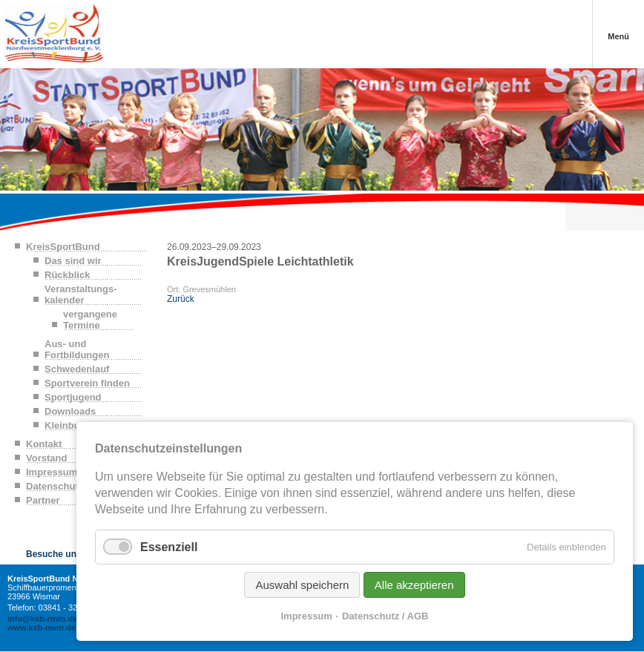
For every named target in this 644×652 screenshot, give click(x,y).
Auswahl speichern (302, 585)
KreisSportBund (63, 247)
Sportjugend (73, 397)
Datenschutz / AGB (385, 616)
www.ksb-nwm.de (42, 628)
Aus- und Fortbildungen (77, 349)
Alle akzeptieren (414, 585)
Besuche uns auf (62, 554)
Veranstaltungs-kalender (81, 294)
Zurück (181, 299)
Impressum (307, 616)
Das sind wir (73, 261)
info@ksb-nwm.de (42, 619)
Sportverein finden (87, 383)
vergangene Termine (90, 320)
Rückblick (67, 275)
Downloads (70, 411)
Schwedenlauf (77, 369)
